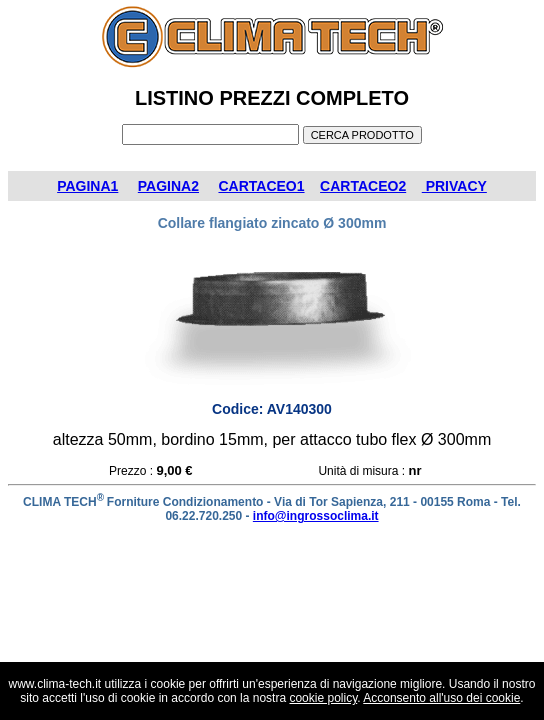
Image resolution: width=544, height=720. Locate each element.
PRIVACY (454, 186)
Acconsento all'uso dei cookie (441, 698)
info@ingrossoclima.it (316, 516)
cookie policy (323, 698)
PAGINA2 (168, 186)
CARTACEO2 (363, 186)
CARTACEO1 (261, 186)
